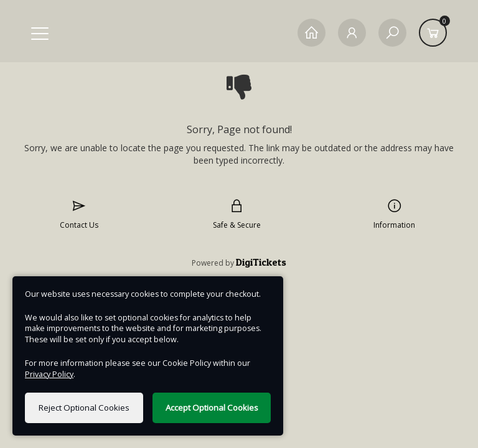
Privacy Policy (49, 374)
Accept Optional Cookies (212, 408)
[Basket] (433, 33)
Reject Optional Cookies (84, 408)
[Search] (392, 33)
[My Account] (352, 33)
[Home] (312, 33)
